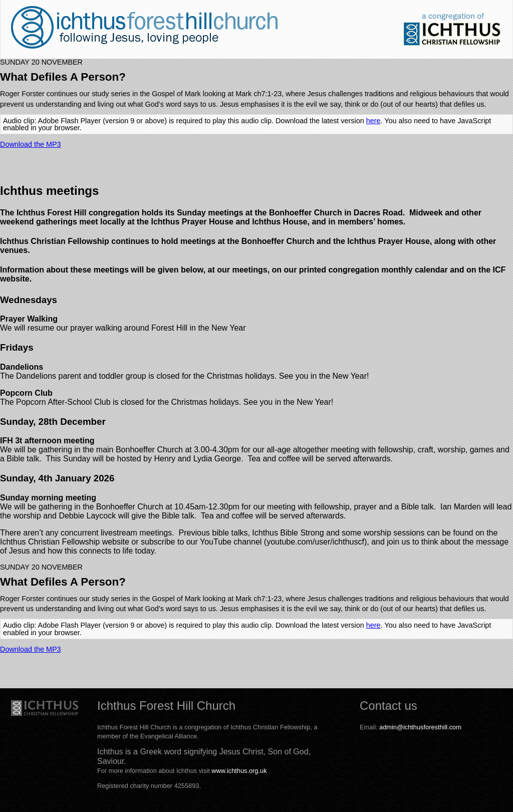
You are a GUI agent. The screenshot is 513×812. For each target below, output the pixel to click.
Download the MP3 (31, 144)
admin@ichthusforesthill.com (420, 727)
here (373, 121)
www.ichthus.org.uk (239, 771)
